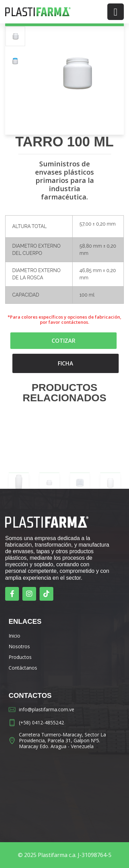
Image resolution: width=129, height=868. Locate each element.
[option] (15, 37)
